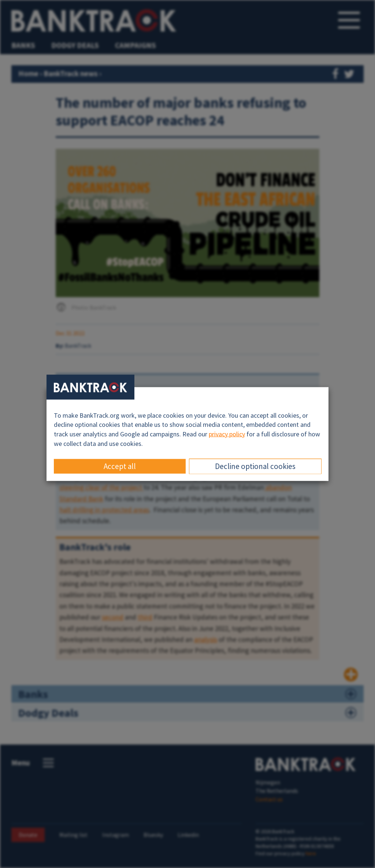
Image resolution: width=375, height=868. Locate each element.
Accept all (120, 466)
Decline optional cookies (255, 466)
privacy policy (227, 434)
